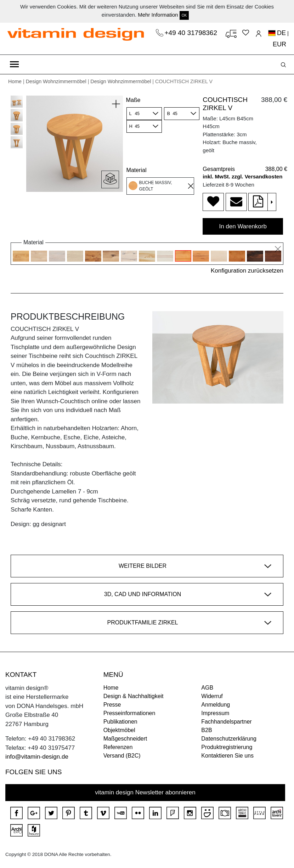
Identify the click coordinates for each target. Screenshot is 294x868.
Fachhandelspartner (226, 722)
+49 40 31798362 (192, 33)
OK (184, 15)
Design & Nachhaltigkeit (134, 696)
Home (15, 81)
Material (137, 170)
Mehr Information (158, 15)
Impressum (215, 713)
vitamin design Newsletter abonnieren (145, 792)
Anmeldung (216, 705)
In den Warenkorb (243, 226)
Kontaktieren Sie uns (227, 756)
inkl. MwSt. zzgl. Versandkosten (242, 176)
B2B (207, 730)
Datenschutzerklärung (229, 739)
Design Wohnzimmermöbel (56, 81)
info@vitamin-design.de (37, 757)
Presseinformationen (129, 713)
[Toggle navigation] (14, 64)
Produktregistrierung (227, 747)
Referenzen (118, 747)
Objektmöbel (119, 730)
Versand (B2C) (122, 756)
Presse (112, 705)
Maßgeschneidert (125, 739)
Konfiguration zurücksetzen (247, 271)
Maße (133, 100)
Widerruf (212, 696)
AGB (207, 688)
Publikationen (120, 722)
